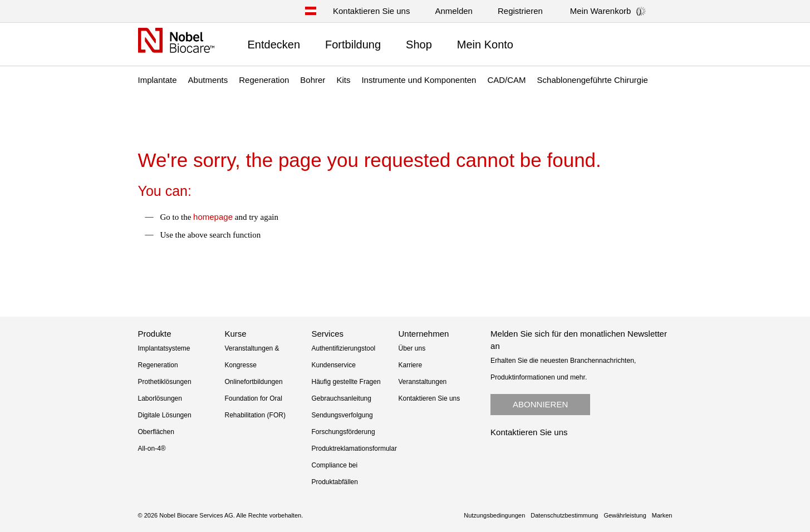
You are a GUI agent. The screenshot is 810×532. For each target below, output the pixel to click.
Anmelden (454, 11)
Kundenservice (334, 365)
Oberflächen (156, 432)
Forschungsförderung (343, 432)
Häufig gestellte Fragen (346, 382)
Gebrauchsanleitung (342, 398)
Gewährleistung (625, 515)
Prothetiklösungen (165, 382)
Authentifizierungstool (344, 348)
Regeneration (158, 365)
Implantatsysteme (164, 348)
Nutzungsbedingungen (494, 515)
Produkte (155, 334)
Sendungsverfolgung (342, 415)
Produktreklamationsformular (354, 449)
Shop (419, 45)
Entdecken (274, 45)
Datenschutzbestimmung (564, 515)
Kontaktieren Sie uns (371, 11)
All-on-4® (152, 449)
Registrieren (520, 11)
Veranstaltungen (423, 382)
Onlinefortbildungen (254, 382)
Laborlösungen (160, 398)
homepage (213, 217)
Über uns (412, 348)
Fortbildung (353, 45)
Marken (662, 515)
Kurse (236, 334)
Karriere (411, 365)
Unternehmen (424, 334)
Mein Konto (485, 45)
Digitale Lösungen (165, 415)
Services (328, 334)
